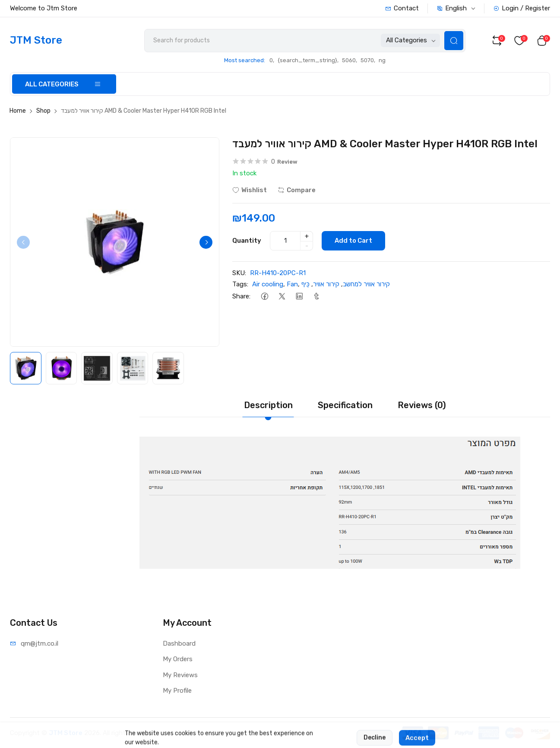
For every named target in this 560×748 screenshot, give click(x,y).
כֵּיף (305, 284)
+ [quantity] (307, 236)
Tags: (240, 284)
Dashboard (179, 643)
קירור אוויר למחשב (366, 284)
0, (272, 60)
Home (18, 111)
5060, (350, 60)
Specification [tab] (345, 405)
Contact (402, 8)
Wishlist (250, 190)
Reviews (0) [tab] (422, 405)
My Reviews (180, 675)
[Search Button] (454, 41)
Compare (297, 190)
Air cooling (268, 284)
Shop (43, 111)
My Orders (178, 659)
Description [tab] (268, 405)
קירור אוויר (326, 284)
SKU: (239, 273)
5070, (368, 60)
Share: (241, 296)
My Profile (177, 691)
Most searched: (245, 60)
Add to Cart (353, 241)
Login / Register (522, 8)
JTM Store (66, 733)
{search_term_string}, (308, 60)
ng (382, 60)
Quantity (247, 241)
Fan (292, 284)
